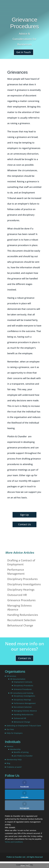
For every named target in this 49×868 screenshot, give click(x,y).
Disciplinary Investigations (24, 584)
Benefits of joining (21, 752)
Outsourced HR (17, 595)
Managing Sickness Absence (25, 711)
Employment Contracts (23, 682)
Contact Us (24, 524)
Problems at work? (14, 767)
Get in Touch (24, 52)
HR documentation (18, 679)
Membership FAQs (14, 760)
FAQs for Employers (15, 733)
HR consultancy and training (22, 693)
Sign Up (24, 515)
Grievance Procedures (21, 600)
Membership (15, 749)
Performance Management (25, 703)
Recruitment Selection (22, 620)
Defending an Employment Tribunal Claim (24, 726)
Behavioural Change (20, 625)
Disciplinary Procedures (22, 579)
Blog (8, 763)
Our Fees (10, 729)
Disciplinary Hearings (21, 589)
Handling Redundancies (23, 615)
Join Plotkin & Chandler (23, 756)
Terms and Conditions (14, 842)
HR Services (11, 676)
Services (10, 746)
